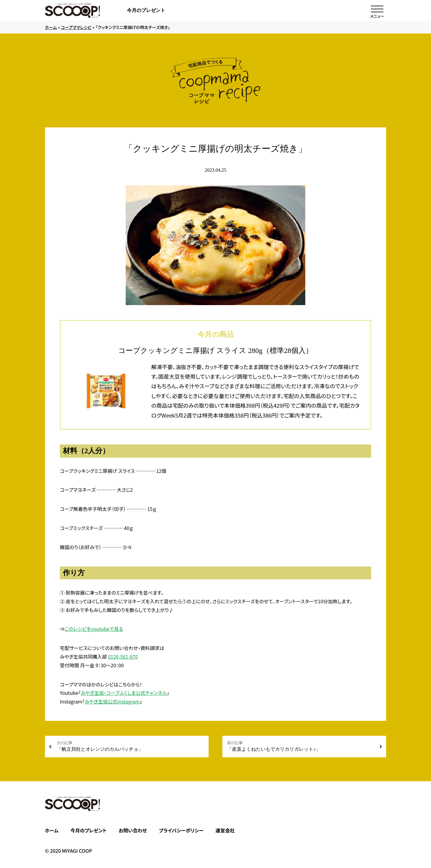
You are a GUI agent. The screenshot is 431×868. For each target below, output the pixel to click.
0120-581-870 (123, 657)
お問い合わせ (133, 830)
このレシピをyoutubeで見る (94, 629)
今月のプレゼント (146, 10)
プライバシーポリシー (181, 830)
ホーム (51, 27)
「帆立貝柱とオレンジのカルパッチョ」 (130, 746)
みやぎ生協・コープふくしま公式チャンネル (124, 693)
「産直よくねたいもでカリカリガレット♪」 (301, 746)
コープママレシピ (76, 27)
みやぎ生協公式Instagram (112, 701)
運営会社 (225, 830)
